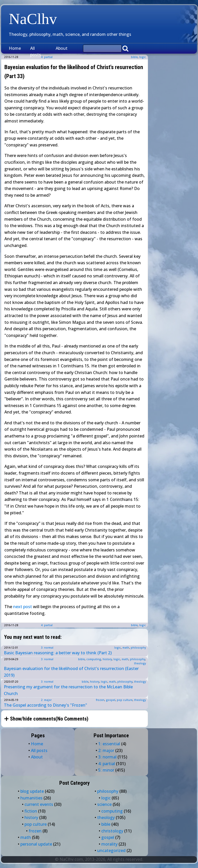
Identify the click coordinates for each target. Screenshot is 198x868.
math (126, 648)
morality (109, 844)
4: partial (47, 625)
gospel (111, 700)
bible (134, 57)
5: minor (106, 770)
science (104, 804)
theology (140, 663)
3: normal (47, 648)
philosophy (138, 648)
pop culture (125, 700)
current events (39, 804)
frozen (100, 700)
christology (112, 831)
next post (23, 607)
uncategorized (111, 850)
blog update (32, 791)
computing (94, 659)
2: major (46, 700)
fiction (31, 811)
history (107, 659)
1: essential (109, 744)
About (62, 48)
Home (15, 48)
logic (143, 57)
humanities (31, 798)
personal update (36, 844)
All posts (36, 52)
